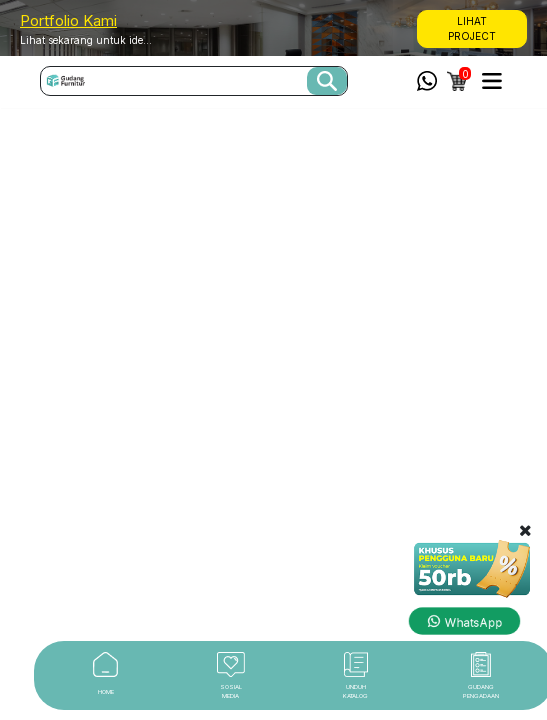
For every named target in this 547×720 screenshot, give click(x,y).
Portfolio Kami (68, 20)
